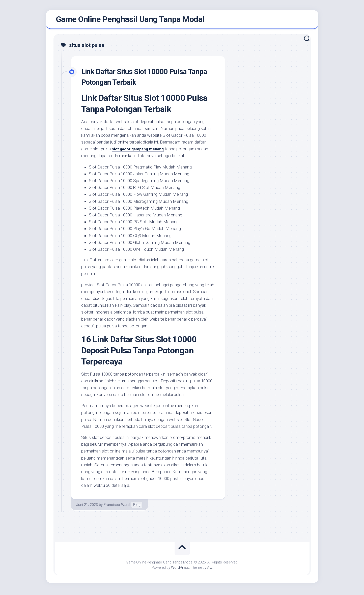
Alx (209, 570)
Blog (137, 507)
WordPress (180, 570)
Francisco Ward (117, 507)
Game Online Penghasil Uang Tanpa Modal (130, 20)
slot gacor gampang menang (140, 151)
